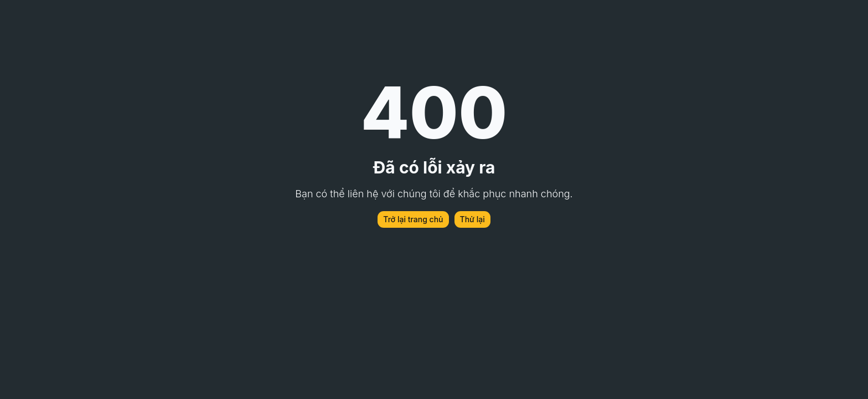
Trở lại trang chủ (413, 219)
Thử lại (472, 219)
